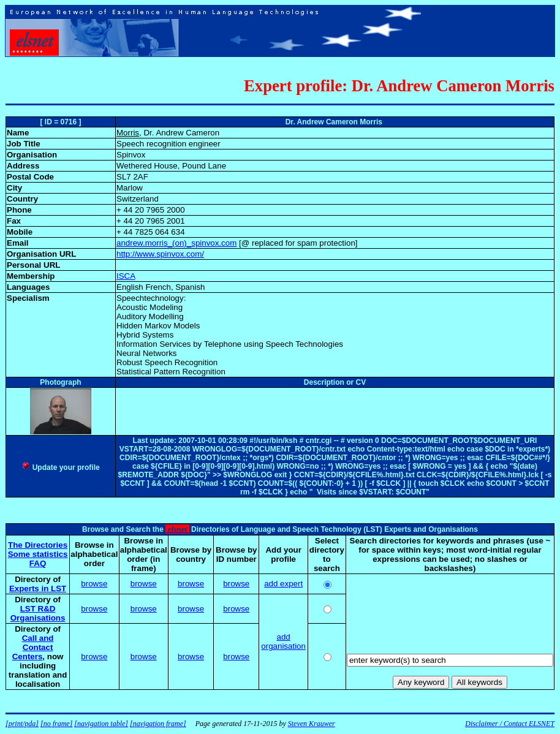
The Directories (38, 545)
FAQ (38, 563)
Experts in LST (38, 588)
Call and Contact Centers (33, 647)
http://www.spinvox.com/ (160, 254)
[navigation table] (101, 724)
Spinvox (131, 155)
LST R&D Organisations (38, 613)
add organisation (283, 641)
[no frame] (56, 724)
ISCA (126, 276)
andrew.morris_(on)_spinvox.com (176, 243)
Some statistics (38, 554)
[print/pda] (22, 724)
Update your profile (60, 467)
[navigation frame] (158, 724)
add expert (283, 584)
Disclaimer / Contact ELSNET (510, 724)
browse (94, 584)
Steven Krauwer (312, 724)
